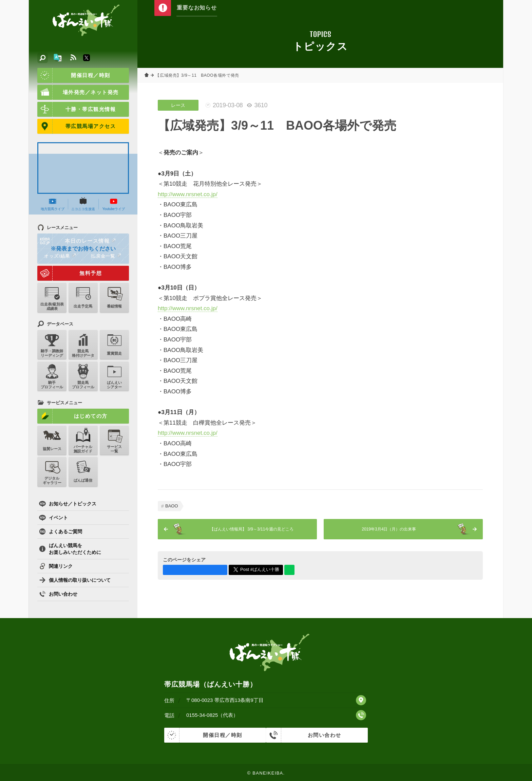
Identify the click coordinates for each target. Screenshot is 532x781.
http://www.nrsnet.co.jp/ (188, 194)
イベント (53, 518)
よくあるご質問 (61, 532)
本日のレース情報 (77, 241)
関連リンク (56, 566)
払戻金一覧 (106, 256)
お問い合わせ (58, 594)
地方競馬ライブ (53, 204)
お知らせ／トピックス (68, 504)
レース (178, 105)
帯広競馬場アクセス (77, 126)
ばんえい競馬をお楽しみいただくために (70, 549)
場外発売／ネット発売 (78, 92)
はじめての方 (72, 416)
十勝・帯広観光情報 (77, 109)
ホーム (148, 75)
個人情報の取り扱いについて (75, 580)
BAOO (172, 506)
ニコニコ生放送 (83, 204)
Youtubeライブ (114, 204)
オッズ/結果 (60, 256)
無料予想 (70, 273)
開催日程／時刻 (74, 75)
